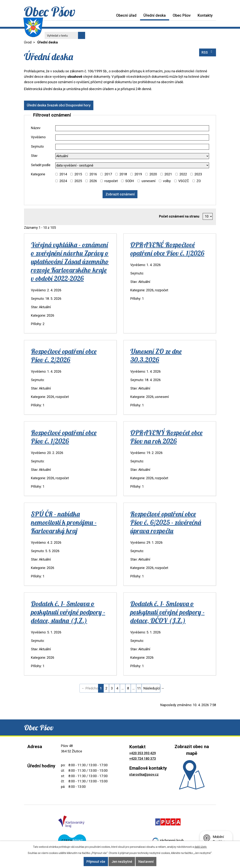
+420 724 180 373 (142, 758)
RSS (208, 52)
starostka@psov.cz (144, 774)
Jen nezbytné (122, 862)
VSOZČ (184, 181)
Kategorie (38, 174)
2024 (63, 181)
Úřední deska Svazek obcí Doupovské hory (61, 105)
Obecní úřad (126, 15)
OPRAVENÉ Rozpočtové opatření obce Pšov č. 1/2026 (167, 249)
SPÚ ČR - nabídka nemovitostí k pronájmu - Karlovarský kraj (64, 522)
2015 (78, 174)
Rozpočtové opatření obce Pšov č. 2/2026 (64, 355)
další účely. (201, 847)
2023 (198, 174)
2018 (123, 174)
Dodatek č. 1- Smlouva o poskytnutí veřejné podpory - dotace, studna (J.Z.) (68, 612)
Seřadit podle (41, 165)
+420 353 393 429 (142, 753)
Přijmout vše (91, 862)
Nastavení (151, 862)
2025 (78, 181)
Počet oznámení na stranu (179, 216)
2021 (168, 174)
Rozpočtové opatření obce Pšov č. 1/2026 (64, 437)
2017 (108, 174)
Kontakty (205, 15)
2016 (93, 174)
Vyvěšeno (38, 137)
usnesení (148, 181)
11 (139, 688)
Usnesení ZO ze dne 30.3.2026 (156, 355)
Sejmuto (37, 146)
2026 (93, 181)
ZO (199, 181)
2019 (138, 174)
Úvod (109, 15)
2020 (153, 174)
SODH (130, 181)
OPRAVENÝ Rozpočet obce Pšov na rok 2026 (166, 437)
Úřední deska (155, 15)
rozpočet (111, 181)
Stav (34, 156)
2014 (63, 174)
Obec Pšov (182, 15)
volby (167, 181)
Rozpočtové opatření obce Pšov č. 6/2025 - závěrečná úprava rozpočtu (166, 522)
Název (36, 128)
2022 (183, 174)
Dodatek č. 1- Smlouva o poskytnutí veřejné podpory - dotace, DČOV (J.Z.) (167, 612)
